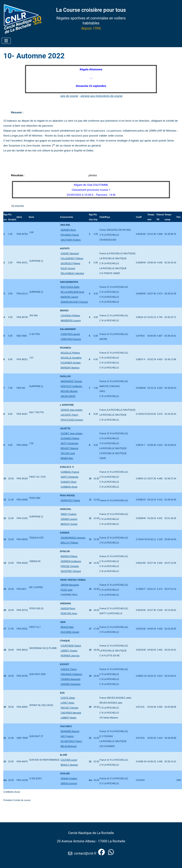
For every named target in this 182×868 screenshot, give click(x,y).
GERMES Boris (68, 230)
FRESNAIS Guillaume (71, 674)
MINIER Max (67, 458)
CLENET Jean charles (72, 433)
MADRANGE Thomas (71, 381)
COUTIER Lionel (69, 760)
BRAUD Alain (67, 627)
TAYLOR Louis (68, 453)
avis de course (69, 96)
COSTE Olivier (68, 698)
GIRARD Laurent (69, 519)
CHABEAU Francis (70, 472)
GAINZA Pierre (68, 608)
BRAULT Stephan (69, 765)
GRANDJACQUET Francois (74, 302)
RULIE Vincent (68, 268)
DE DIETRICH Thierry (71, 741)
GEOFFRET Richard (71, 571)
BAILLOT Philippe (69, 543)
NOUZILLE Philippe (70, 353)
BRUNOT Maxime (69, 448)
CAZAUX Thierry (69, 669)
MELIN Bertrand (69, 746)
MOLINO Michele (69, 391)
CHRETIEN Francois (71, 339)
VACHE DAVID (68, 396)
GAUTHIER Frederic (71, 240)
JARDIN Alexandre (70, 585)
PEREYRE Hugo (69, 613)
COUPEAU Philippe (70, 315)
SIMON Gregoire (69, 783)
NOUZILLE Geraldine (71, 358)
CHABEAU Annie (69, 487)
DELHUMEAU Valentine (72, 273)
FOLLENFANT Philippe (72, 258)
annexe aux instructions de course (101, 96)
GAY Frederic (67, 736)
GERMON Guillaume (71, 561)
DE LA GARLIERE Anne (72, 292)
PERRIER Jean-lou (70, 656)
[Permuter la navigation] (6, 41)
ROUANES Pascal (70, 235)
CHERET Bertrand (70, 253)
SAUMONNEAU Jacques (73, 538)
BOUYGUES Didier (70, 287)
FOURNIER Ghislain (71, 363)
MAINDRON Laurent (71, 320)
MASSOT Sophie (69, 524)
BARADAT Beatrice (70, 368)
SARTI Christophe (70, 477)
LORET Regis (67, 703)
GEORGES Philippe (71, 263)
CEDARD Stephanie (71, 684)
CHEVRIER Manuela (71, 713)
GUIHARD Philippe (70, 438)
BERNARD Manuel (70, 731)
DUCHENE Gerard (70, 632)
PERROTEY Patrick (70, 500)
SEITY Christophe (69, 443)
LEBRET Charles (69, 651)
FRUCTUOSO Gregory (72, 420)
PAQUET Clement (69, 708)
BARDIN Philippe (69, 556)
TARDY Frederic (69, 514)
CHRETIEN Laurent (70, 334)
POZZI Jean (67, 590)
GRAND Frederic (69, 778)
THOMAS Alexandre (71, 679)
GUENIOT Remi (69, 482)
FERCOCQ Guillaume (71, 386)
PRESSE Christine (70, 566)
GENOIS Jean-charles (72, 410)
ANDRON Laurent (69, 297)
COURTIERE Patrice (71, 646)
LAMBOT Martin (69, 718)
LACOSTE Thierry (70, 415)
